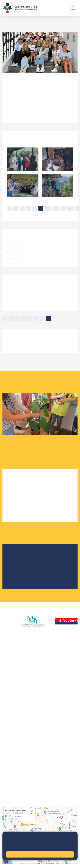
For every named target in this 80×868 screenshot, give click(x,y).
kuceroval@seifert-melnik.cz (40, 255)
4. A (15, 506)
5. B (27, 512)
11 (55, 208)
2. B (27, 493)
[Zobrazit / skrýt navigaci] (73, 8)
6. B (36, 24)
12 (63, 208)
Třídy (26, 24)
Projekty (15, 564)
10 (48, 208)
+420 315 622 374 (13, 729)
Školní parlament (20, 570)
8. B (65, 499)
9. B (65, 506)
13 (71, 208)
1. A (15, 486)
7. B (65, 493)
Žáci (16, 24)
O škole (15, 554)
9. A (53, 506)
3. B (27, 499)
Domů (5, 24)
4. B (27, 506)
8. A (53, 499)
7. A (53, 493)
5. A (15, 512)
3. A (15, 499)
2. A (15, 493)
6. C (65, 486)
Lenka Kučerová (41, 250)
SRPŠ (14, 575)
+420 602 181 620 (13, 708)
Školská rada (18, 559)
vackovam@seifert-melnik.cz (20, 712)
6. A (53, 486)
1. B (27, 486)
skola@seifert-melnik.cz (17, 741)
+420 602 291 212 (13, 733)
